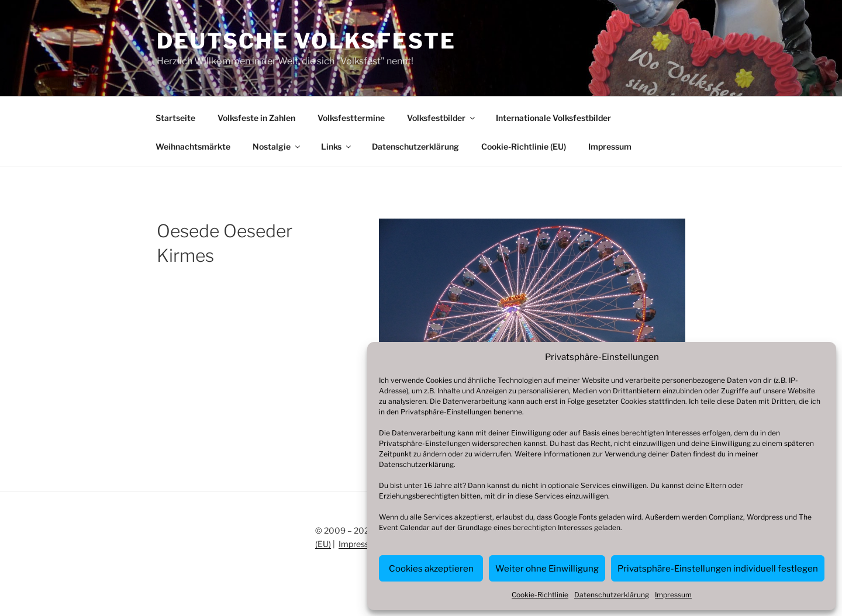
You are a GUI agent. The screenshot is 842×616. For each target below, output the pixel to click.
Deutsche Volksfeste (306, 41)
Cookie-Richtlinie (540, 595)
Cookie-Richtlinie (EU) (524, 146)
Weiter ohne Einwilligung (547, 569)
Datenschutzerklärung (416, 464)
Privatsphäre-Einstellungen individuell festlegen (718, 569)
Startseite (175, 118)
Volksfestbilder (442, 118)
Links (337, 146)
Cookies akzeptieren (431, 569)
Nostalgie (277, 146)
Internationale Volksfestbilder (553, 118)
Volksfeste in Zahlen (256, 118)
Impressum (673, 595)
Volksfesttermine (351, 118)
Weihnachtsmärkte (193, 146)
